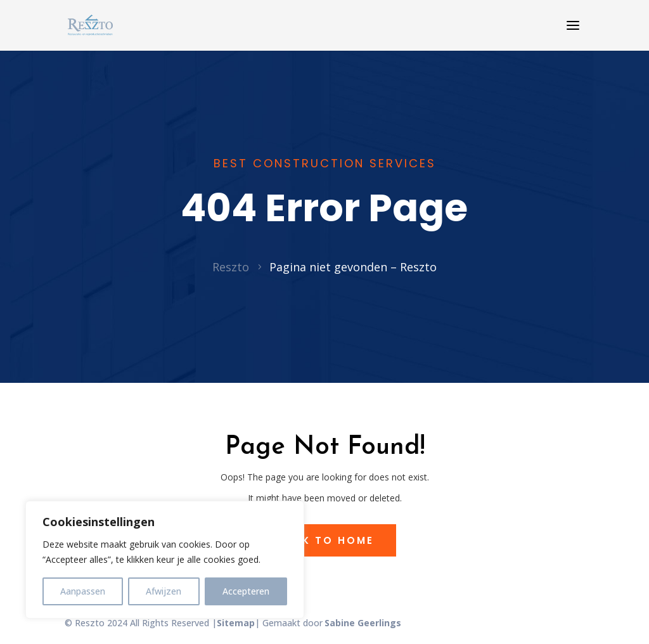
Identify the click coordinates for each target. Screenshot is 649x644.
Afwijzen (164, 591)
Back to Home (325, 540)
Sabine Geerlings (363, 623)
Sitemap (236, 623)
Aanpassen (83, 591)
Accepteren (246, 591)
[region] (165, 560)
